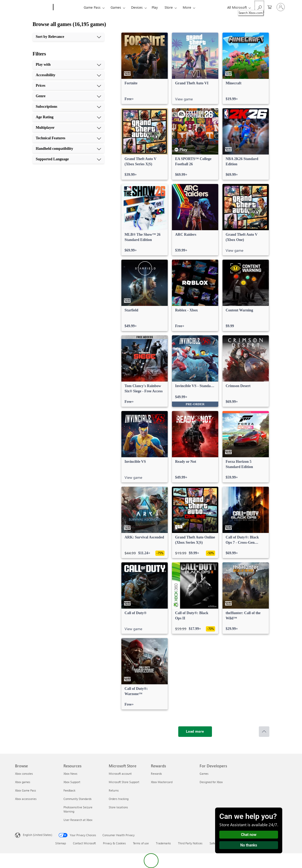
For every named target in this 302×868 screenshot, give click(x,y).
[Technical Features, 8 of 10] (68, 138)
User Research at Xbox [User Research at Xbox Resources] (78, 820)
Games (116, 7)
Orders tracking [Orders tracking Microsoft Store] (119, 799)
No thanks (249, 845)
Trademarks (163, 843)
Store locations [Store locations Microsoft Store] (118, 807)
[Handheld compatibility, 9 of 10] (68, 149)
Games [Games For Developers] (204, 774)
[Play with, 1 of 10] (68, 65)
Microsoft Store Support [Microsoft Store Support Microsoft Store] (124, 782)
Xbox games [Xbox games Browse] (23, 782)
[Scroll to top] (264, 732)
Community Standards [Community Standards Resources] (78, 799)
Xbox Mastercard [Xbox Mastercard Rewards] (162, 782)
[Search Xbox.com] (259, 7)
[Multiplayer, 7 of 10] (68, 128)
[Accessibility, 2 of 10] (68, 75)
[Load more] (195, 732)
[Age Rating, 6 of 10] (68, 117)
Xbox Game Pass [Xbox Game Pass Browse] (26, 790)
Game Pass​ (92, 7)
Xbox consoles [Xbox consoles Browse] (24, 774)
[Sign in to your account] (281, 7)
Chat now (249, 835)
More (187, 7)
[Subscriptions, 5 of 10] (68, 107)
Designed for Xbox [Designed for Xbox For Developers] (211, 782)
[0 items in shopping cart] (270, 7)
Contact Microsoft (84, 843)
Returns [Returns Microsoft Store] (114, 790)
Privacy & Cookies (114, 843)
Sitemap (61, 843)
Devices (137, 7)
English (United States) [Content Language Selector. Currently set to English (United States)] (38, 835)
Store (169, 7)
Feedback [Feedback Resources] (69, 790)
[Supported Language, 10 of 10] (68, 159)
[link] (145, 68)
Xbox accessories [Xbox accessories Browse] (26, 799)
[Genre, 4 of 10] (68, 96)
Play (155, 7)
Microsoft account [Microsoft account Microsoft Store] (120, 774)
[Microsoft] (33, 7)
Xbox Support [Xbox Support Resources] (72, 782)
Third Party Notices (190, 843)
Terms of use (141, 843)
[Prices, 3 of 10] (68, 86)
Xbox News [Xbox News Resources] (70, 774)
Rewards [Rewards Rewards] (156, 774)
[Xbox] (68, 7)
